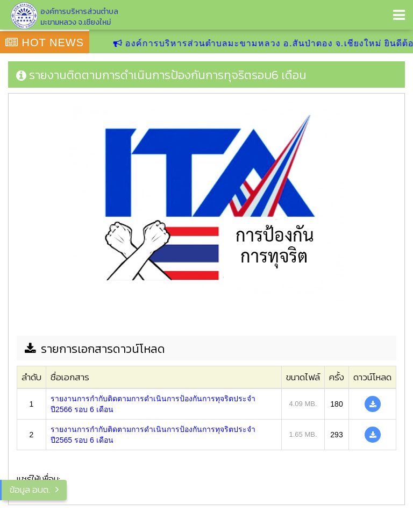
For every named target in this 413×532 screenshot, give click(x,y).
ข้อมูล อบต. (30, 490)
